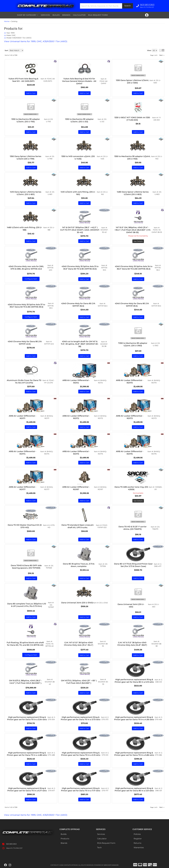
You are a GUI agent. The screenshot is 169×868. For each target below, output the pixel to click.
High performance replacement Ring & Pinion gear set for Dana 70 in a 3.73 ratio (81, 718)
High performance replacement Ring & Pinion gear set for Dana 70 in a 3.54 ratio (27, 718)
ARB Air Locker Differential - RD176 (130, 453)
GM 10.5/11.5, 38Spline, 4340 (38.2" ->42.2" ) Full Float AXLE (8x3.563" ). (25, 682)
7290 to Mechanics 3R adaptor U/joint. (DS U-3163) (133, 344)
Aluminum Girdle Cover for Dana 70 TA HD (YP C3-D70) (24, 382)
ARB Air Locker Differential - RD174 (22, 453)
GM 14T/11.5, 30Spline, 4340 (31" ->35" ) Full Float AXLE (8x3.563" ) (79, 682)
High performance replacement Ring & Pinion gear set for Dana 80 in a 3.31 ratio (134, 790)
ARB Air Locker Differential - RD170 (130, 382)
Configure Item (31, 317)
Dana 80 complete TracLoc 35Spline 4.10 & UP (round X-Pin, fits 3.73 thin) (27, 605)
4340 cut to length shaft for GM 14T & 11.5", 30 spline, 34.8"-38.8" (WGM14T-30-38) (80, 344)
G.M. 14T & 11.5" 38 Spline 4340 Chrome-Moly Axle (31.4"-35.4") (79, 644)
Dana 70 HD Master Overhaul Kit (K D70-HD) (25, 526)
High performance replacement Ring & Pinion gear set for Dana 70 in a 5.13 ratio (81, 754)
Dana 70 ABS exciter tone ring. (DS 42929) (131, 488)
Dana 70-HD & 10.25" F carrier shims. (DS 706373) (133, 528)
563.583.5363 (11, 844)
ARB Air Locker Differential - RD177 (22, 488)
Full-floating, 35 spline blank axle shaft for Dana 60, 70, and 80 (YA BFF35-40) (25, 644)
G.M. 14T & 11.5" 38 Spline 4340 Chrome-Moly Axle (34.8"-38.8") (132, 644)
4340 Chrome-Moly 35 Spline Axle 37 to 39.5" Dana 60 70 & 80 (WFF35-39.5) (26, 306)
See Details (138, 501)
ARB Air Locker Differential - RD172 (76, 417)
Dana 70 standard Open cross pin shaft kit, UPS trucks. (78, 526)
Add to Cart (84, 317)
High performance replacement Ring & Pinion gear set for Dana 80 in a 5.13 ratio (134, 681)
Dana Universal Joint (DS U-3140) (77, 603)
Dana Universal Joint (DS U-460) (131, 606)
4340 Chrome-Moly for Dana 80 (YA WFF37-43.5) (25, 343)
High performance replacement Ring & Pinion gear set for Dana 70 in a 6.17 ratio (27, 790)
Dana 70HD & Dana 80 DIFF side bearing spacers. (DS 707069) (26, 567)
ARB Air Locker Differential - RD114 (76, 382)
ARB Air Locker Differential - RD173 (130, 417)
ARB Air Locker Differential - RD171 (22, 417)
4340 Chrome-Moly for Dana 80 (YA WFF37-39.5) (132, 305)
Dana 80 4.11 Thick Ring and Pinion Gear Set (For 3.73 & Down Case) (133, 565)
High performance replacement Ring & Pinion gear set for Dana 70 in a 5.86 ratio (134, 754)
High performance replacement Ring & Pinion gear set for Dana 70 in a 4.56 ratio (134, 718)
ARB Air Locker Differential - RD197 (76, 488)
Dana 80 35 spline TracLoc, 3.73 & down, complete (79, 565)
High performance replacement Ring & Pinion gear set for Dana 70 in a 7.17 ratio (81, 790)
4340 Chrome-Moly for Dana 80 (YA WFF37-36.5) (78, 305)
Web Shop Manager (111, 865)
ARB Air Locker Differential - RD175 (76, 453)
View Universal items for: (36, 815)
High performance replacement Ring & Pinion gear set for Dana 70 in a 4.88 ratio (27, 754)
